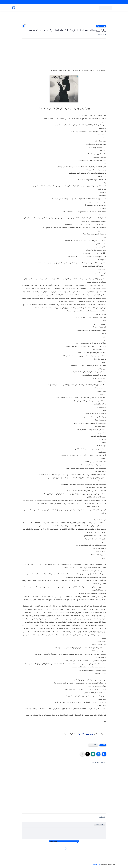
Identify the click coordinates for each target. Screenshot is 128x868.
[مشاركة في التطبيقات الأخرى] (82, 754)
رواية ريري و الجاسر (86, 734)
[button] (98, 754)
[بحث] (14, 8)
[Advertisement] (64, 19)
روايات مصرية (101, 26)
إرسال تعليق (99, 825)
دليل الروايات (97, 864)
